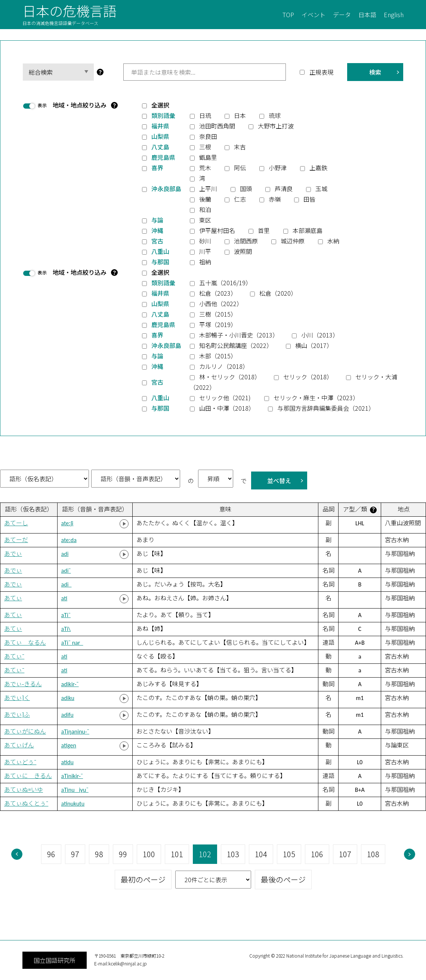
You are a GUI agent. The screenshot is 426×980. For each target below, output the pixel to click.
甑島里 (208, 157)
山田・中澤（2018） (227, 408)
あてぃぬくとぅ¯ (26, 804)
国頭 (246, 189)
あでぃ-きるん (23, 684)
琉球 (275, 115)
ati (64, 598)
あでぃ (13, 554)
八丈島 (160, 147)
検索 (375, 72)
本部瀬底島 (308, 230)
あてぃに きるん (28, 776)
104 (261, 854)
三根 (205, 147)
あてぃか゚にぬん (25, 732)
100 (149, 854)
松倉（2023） (218, 293)
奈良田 (208, 136)
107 (345, 854)
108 (373, 854)
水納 (333, 241)
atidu (67, 762)
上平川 (208, 189)
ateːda (69, 540)
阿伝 (240, 168)
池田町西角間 (217, 126)
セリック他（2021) (225, 398)
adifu (67, 715)
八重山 (160, 251)
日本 (240, 115)
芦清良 (284, 189)
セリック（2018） (308, 377)
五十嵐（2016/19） (225, 283)
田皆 (309, 199)
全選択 (160, 105)
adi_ (67, 584)
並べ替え (279, 480)
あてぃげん (19, 745)
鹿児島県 (163, 157)
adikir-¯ (70, 684)
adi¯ (66, 571)
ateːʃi (67, 523)
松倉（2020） (278, 293)
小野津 (278, 168)
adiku (68, 698)
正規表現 (321, 72)
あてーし (16, 523)
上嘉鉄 (318, 168)
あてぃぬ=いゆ (24, 790)
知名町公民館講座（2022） (236, 345)
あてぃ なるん (25, 643)
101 (177, 854)
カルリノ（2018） (224, 366)
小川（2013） (320, 335)
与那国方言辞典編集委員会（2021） (326, 408)
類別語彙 (163, 115)
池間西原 (246, 241)
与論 (157, 220)
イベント (314, 15)
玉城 (321, 189)
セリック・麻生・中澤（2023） (316, 398)
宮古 (157, 241)
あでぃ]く (17, 698)
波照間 (243, 251)
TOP (288, 15)
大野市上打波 (276, 126)
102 (205, 854)
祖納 (205, 262)
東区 (205, 220)
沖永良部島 (166, 189)
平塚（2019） (218, 324)
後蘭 (205, 199)
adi (65, 554)
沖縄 (157, 230)
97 (75, 854)
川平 (205, 251)
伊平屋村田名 (217, 230)
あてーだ (16, 540)
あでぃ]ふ (17, 715)
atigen (69, 745)
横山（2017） (314, 345)
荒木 (205, 168)
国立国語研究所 (55, 960)
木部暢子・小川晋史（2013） (239, 335)
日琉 (205, 115)
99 (123, 854)
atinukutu (73, 804)
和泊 (205, 209)
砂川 (205, 241)
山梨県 (160, 136)
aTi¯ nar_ (72, 643)
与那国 (160, 262)
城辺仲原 (293, 241)
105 (289, 854)
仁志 (240, 199)
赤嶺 (275, 199)
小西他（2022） (221, 304)
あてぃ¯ (14, 657)
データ (342, 15)
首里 (264, 230)
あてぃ (13, 598)
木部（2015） (218, 356)
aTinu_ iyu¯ (75, 790)
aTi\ (66, 629)
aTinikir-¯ (72, 776)
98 (99, 854)
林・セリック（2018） (230, 377)
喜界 (157, 168)
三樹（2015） (218, 314)
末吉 (240, 147)
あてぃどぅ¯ (20, 762)
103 (233, 854)
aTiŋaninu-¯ (75, 732)
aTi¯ (66, 615)
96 (51, 854)
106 (317, 854)
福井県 (160, 126)
